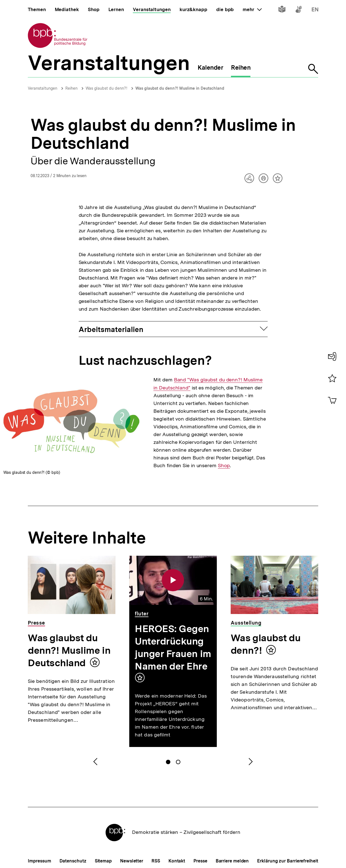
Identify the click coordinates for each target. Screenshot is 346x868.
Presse (200, 861)
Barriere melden (232, 861)
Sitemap (103, 861)
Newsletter (132, 861)
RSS (156, 861)
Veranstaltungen (43, 88)
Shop (224, 466)
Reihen (71, 88)
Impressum (39, 861)
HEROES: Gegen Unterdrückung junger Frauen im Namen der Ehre (173, 647)
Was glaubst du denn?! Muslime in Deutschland (180, 88)
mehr (252, 9)
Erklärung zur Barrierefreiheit (287, 861)
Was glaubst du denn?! (106, 88)
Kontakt (177, 861)
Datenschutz (73, 861)
